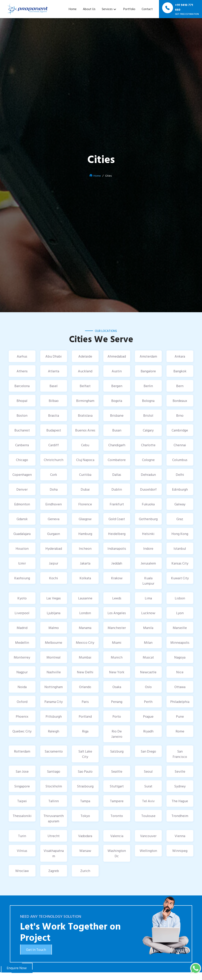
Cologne (148, 460)
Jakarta (85, 563)
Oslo (148, 687)
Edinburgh (180, 489)
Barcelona (22, 386)
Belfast (85, 386)
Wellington (148, 851)
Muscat (148, 657)
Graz (180, 519)
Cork (54, 475)
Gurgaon (54, 534)
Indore (148, 548)
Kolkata (85, 578)
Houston (22, 548)
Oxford (22, 702)
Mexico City (85, 642)
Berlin (148, 386)
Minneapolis (180, 642)
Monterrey (22, 657)
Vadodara (85, 836)
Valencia (117, 836)
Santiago (54, 771)
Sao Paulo (85, 771)
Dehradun (148, 475)
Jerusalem (148, 563)
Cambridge (180, 430)
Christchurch (54, 460)
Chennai (180, 445)
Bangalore (148, 371)
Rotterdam (22, 751)
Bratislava (85, 415)
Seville (180, 771)
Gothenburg (148, 519)
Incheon (85, 548)
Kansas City (180, 563)
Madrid (22, 628)
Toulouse (148, 816)
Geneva (54, 519)
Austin (117, 371)
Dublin (117, 489)
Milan (148, 642)
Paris (85, 702)
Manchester (117, 628)
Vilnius (22, 851)
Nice (180, 672)
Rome (180, 731)
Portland (85, 716)
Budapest (54, 430)
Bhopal (22, 401)
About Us (89, 9)
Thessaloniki (22, 816)
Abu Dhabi (54, 356)
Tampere (117, 801)
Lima (148, 598)
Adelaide (85, 356)
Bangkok (180, 371)
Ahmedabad (117, 356)
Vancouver (148, 836)
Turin (22, 836)
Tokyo (85, 816)
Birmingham (85, 401)
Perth (148, 702)
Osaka (117, 687)
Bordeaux (180, 401)
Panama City (54, 702)
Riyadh (148, 731)
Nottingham (54, 687)
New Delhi (85, 672)
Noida (22, 687)
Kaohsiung (22, 578)
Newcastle (148, 672)
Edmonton (22, 504)
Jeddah (117, 563)
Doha (54, 489)
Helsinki (148, 534)
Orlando (85, 687)
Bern (180, 386)
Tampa (85, 801)
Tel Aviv (148, 801)
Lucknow (148, 613)
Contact (147, 9)
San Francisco (180, 754)
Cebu (85, 445)
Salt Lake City (85, 754)
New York (117, 672)
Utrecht (54, 836)
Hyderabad (54, 548)
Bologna (148, 401)
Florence (85, 504)
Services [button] (107, 9)
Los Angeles (117, 613)
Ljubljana (54, 613)
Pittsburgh (54, 716)
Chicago (22, 460)
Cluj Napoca (85, 460)
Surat (148, 786)
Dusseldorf (148, 489)
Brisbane (117, 415)
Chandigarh (117, 445)
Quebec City (22, 731)
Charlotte (148, 445)
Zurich (85, 871)
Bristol (148, 415)
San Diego (148, 751)
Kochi (54, 578)
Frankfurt (117, 504)
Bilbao (54, 401)
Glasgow (85, 519)
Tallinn (54, 801)
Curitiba (85, 475)
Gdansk (22, 519)
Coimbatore (117, 460)
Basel (54, 386)
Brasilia (54, 415)
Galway (180, 504)
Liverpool (22, 613)
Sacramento (54, 751)
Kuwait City (180, 578)
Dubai (85, 489)
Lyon (180, 613)
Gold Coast (117, 519)
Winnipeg (180, 851)
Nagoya (180, 657)
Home (73, 9)
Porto (117, 716)
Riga (85, 731)
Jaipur (54, 563)
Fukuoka (148, 504)
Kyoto (22, 598)
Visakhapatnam (54, 853)
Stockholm (54, 786)
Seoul (148, 771)
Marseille (180, 628)
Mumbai (85, 657)
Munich (117, 657)
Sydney (180, 786)
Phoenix (22, 716)
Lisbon (180, 598)
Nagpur (22, 672)
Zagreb (54, 871)
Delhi (180, 475)
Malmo (54, 628)
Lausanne (85, 598)
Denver (22, 489)
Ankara (180, 356)
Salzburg (117, 751)
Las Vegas (54, 598)
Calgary (148, 430)
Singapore (22, 786)
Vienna (180, 836)
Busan (117, 430)
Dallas (117, 475)
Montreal (54, 657)
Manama (85, 628)
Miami (117, 642)
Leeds (117, 598)
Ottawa (180, 687)
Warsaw (85, 851)
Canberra (22, 445)
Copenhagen (22, 475)
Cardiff (54, 445)
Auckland (85, 371)
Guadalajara (22, 534)
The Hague (180, 801)
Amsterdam (148, 356)
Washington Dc (117, 853)
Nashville (54, 672)
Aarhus (22, 356)
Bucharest (22, 430)
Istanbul (180, 548)
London (85, 613)
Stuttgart (117, 786)
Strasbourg (85, 786)
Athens (22, 371)
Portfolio (129, 9)
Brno (180, 415)
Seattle (117, 771)
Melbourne (54, 642)
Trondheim (180, 816)
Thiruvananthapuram (54, 818)
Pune (180, 716)
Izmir (22, 563)
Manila (148, 628)
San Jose (22, 771)
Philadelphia (180, 702)
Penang (117, 702)
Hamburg (85, 534)
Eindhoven (54, 504)
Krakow (117, 578)
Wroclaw (22, 871)
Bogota (117, 401)
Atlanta (54, 371)
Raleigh (54, 731)
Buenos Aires (85, 430)
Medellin (22, 642)
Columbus (180, 460)
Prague (148, 716)
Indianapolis (117, 548)
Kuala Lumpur (148, 581)
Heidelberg (117, 534)
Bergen (117, 386)
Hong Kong (180, 534)
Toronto (117, 816)
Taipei (22, 801)
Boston (22, 415)
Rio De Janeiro (117, 734)
